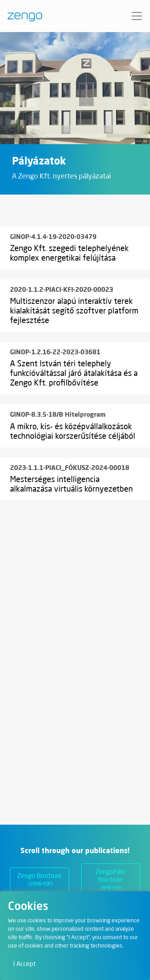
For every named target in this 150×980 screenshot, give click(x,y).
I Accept (24, 964)
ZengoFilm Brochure (110, 881)
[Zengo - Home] (22, 16)
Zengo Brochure (39, 881)
